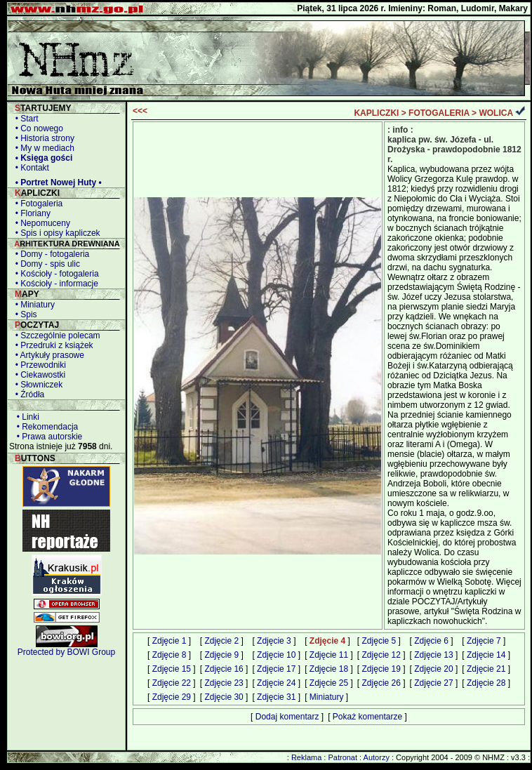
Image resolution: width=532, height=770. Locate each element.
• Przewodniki (38, 365)
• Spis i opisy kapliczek (55, 233)
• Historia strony (42, 138)
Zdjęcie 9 (221, 655)
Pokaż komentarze (367, 717)
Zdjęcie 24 (276, 683)
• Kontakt (30, 168)
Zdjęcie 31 (276, 697)
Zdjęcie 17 (276, 669)
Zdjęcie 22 (172, 683)
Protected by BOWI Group (66, 652)
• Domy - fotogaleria (50, 254)
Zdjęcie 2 (221, 641)
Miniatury (327, 697)
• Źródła (27, 394)
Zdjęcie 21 (486, 669)
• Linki (26, 417)
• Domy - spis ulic (45, 264)
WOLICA (496, 113)
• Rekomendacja (45, 427)
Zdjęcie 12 (381, 655)
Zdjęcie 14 (486, 655)
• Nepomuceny (40, 223)
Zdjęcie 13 (433, 655)
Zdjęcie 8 (169, 655)
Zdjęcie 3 (274, 641)
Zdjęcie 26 (381, 683)
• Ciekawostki (38, 375)
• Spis (24, 314)
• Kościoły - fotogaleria (55, 274)
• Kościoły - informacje (54, 284)
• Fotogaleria (36, 204)
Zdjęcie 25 (329, 683)
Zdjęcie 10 (276, 655)
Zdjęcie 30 (224, 697)
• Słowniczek (36, 385)
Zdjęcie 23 (224, 683)
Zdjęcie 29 (172, 697)
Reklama (306, 757)
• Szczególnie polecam (55, 336)
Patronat (343, 757)
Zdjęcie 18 (329, 669)
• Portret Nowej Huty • (56, 182)
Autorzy (377, 757)
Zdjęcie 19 (381, 669)
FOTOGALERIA (439, 113)
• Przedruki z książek (52, 345)
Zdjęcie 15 (172, 669)
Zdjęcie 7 (484, 641)
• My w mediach (42, 148)
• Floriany (31, 213)
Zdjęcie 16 (224, 669)
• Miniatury (33, 305)
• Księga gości (41, 158)
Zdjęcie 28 (486, 683)
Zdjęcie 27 (433, 683)
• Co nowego (37, 128)
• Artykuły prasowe (47, 355)
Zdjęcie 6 (431, 641)
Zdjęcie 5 (379, 641)
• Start (25, 119)
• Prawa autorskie (47, 437)
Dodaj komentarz (287, 717)
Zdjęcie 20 (433, 669)
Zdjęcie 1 (169, 641)
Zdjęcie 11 (329, 655)
